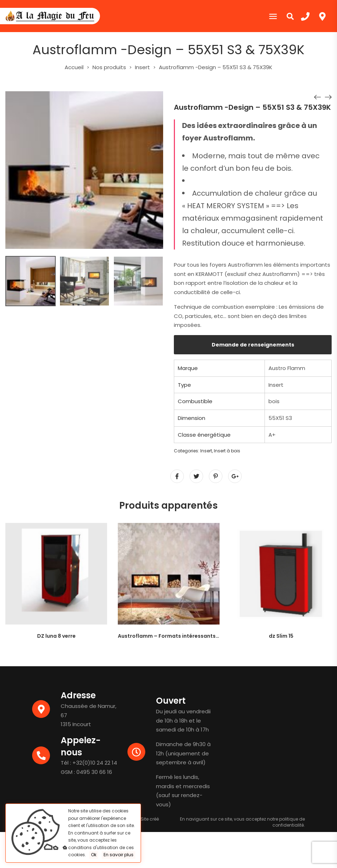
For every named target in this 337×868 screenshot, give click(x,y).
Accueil (74, 67)
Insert (142, 67)
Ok (94, 855)
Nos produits (109, 67)
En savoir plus (119, 855)
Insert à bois (227, 451)
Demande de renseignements (253, 345)
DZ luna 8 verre (56, 636)
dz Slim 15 (281, 636)
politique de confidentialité (289, 822)
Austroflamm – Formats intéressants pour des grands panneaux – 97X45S (215, 636)
